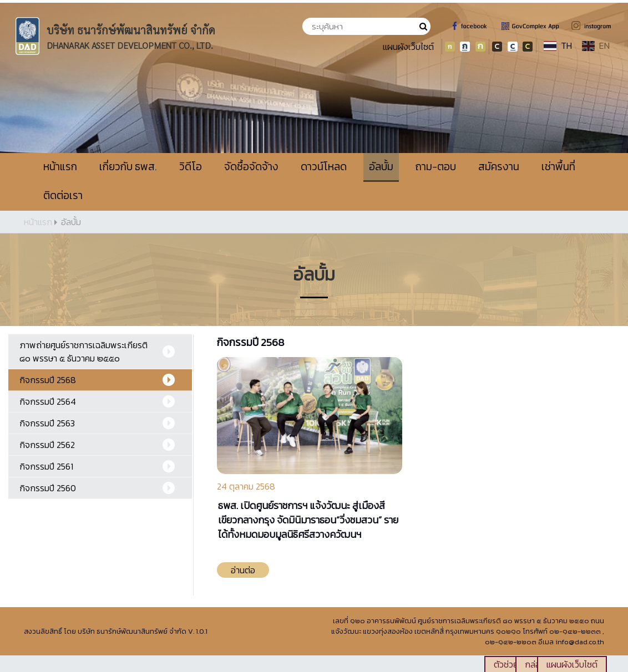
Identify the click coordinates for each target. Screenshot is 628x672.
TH (558, 45)
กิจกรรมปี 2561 (46, 466)
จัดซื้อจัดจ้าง (251, 167)
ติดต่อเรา (63, 195)
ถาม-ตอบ (436, 167)
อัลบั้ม (381, 167)
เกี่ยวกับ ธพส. (128, 167)
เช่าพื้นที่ (558, 167)
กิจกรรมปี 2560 (48, 488)
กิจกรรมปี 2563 (47, 423)
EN (596, 45)
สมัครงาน (499, 167)
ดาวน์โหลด (324, 167)
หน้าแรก (60, 167)
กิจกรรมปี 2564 (48, 401)
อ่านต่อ (243, 570)
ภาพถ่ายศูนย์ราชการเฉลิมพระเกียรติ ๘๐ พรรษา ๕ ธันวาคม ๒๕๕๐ (83, 352)
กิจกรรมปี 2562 (47, 445)
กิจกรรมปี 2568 (48, 380)
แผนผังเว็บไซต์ (408, 47)
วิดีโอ (191, 167)
